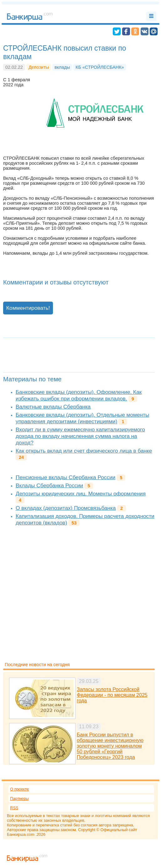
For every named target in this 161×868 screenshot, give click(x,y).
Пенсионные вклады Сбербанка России (65, 477)
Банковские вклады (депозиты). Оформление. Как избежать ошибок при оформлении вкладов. (79, 395)
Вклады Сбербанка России (49, 485)
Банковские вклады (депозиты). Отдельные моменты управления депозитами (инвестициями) (82, 418)
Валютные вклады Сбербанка (53, 407)
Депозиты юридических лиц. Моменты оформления (81, 494)
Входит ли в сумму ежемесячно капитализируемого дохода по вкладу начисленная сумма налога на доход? (80, 436)
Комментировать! (28, 308)
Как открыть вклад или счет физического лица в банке (84, 451)
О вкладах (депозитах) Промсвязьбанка (66, 508)
